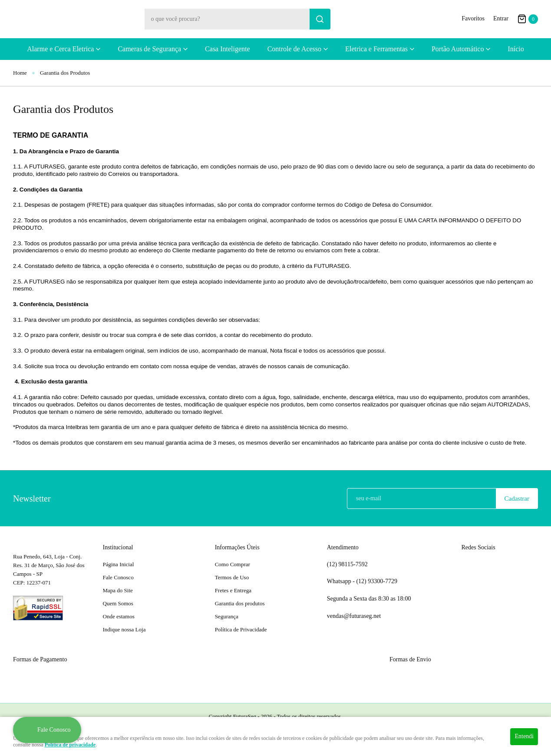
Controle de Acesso (294, 49)
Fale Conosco (118, 577)
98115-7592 (347, 565)
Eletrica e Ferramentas (376, 49)
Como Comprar (233, 564)
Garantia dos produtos (240, 603)
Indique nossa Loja (124, 629)
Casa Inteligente (228, 49)
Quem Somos (118, 603)
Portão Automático (458, 49)
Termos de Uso (232, 577)
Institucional (118, 547)
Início (516, 49)
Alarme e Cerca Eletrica (60, 49)
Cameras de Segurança (149, 49)
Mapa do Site (118, 590)
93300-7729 (377, 581)
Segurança (227, 616)
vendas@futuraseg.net (354, 616)
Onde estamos (119, 616)
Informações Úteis (237, 547)
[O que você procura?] (320, 19)
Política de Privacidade (241, 629)
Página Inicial (119, 564)
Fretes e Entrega (233, 590)
